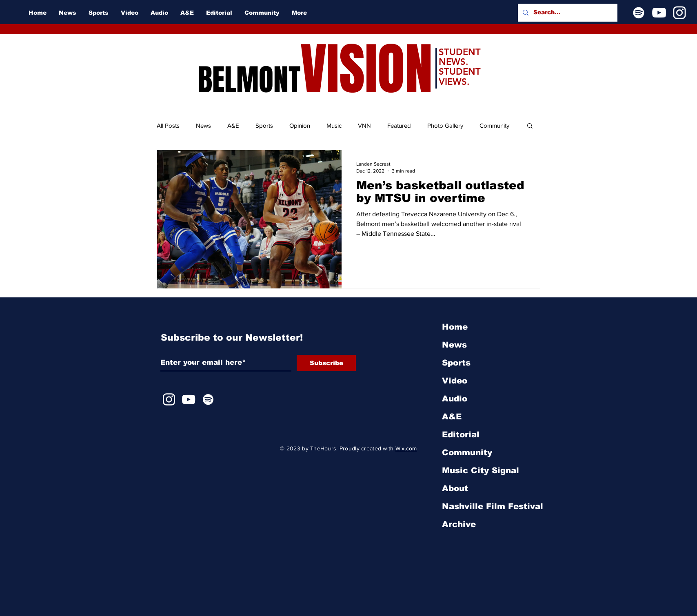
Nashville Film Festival (493, 506)
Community (494, 125)
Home (455, 327)
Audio (455, 399)
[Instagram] (679, 13)
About (455, 488)
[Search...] (567, 13)
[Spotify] (639, 13)
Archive (459, 524)
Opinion (300, 125)
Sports (264, 125)
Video (455, 381)
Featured (399, 125)
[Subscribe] (326, 363)
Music (334, 125)
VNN (364, 125)
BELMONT (249, 80)
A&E (233, 125)
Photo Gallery (445, 125)
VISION (366, 70)
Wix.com (406, 448)
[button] (530, 126)
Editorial (461, 434)
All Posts (168, 125)
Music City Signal (481, 470)
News (203, 125)
